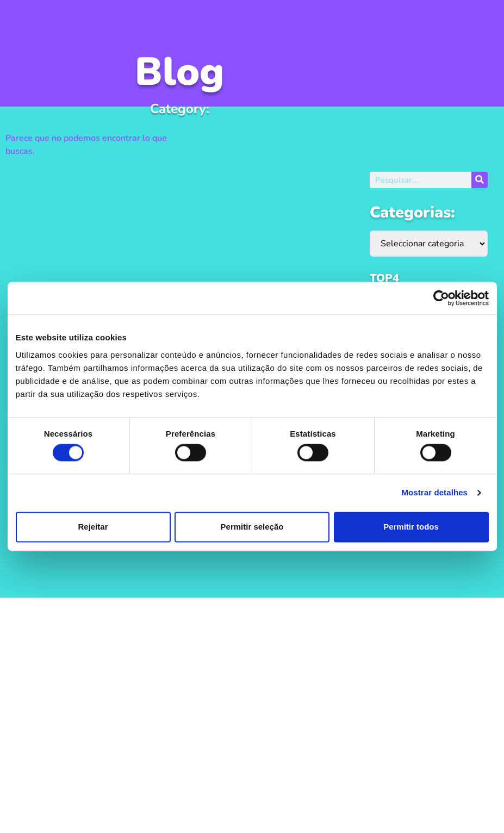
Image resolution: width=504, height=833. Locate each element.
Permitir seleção (252, 527)
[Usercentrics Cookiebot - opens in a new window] (441, 298)
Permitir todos (411, 527)
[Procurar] (480, 180)
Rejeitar (93, 527)
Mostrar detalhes (434, 493)
